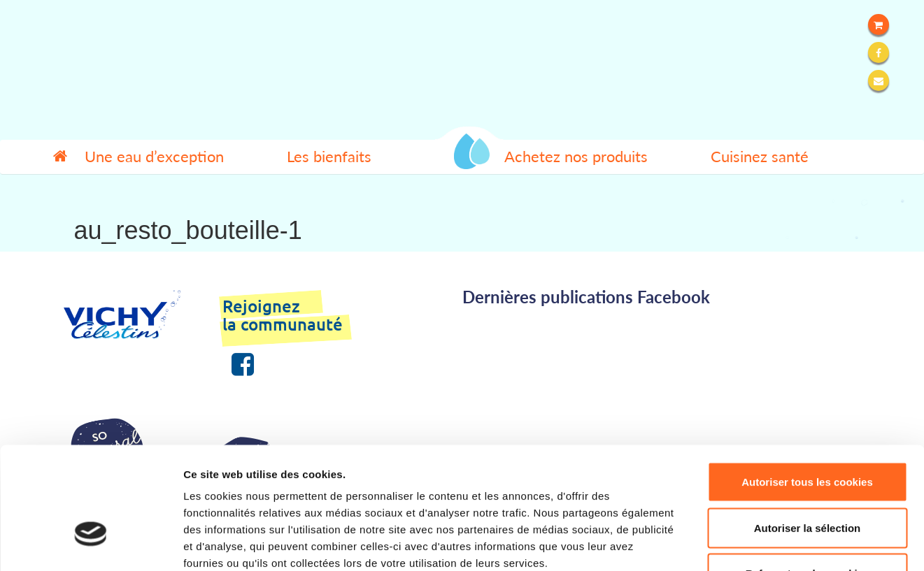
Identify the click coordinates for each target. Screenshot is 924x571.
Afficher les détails (770, 543)
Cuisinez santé (760, 157)
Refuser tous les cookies (808, 479)
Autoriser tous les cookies (807, 388)
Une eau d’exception (154, 157)
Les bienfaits (329, 157)
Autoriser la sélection (808, 434)
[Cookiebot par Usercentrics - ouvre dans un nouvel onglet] (91, 544)
